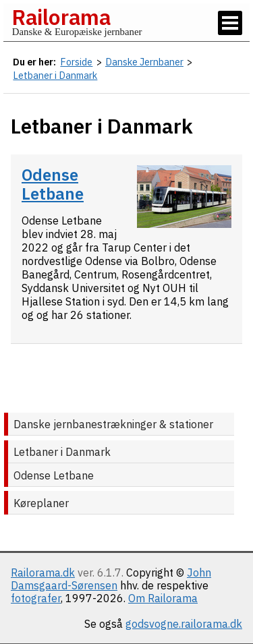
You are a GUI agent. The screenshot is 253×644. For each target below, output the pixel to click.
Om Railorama (163, 598)
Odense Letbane (53, 184)
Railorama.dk (43, 573)
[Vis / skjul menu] (230, 23)
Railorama (61, 17)
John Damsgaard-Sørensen (111, 579)
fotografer (36, 598)
